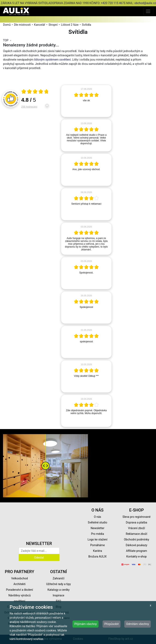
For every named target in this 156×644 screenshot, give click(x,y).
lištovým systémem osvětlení (52, 60)
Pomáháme (97, 545)
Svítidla (86, 25)
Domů (7, 25)
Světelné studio (97, 522)
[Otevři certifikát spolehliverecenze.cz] (35, 92)
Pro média (97, 534)
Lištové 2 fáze (70, 25)
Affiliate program (136, 551)
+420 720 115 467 (112, 3)
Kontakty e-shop (136, 556)
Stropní (53, 25)
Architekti (19, 584)
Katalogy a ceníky (59, 590)
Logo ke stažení (97, 539)
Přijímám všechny (86, 624)
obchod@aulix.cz (145, 3)
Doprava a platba (137, 522)
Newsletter (97, 528)
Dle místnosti (22, 25)
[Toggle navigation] (148, 11)
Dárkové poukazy (136, 545)
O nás (97, 517)
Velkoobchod (19, 578)
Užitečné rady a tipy (59, 584)
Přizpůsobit (112, 624)
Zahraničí (58, 578)
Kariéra (97, 551)
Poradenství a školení (20, 590)
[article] (86, 101)
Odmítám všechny (138, 624)
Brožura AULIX (97, 556)
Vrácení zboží (136, 528)
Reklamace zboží (136, 534)
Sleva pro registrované (136, 517)
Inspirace (59, 595)
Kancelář (40, 25)
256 (29, 107)
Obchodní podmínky (136, 539)
